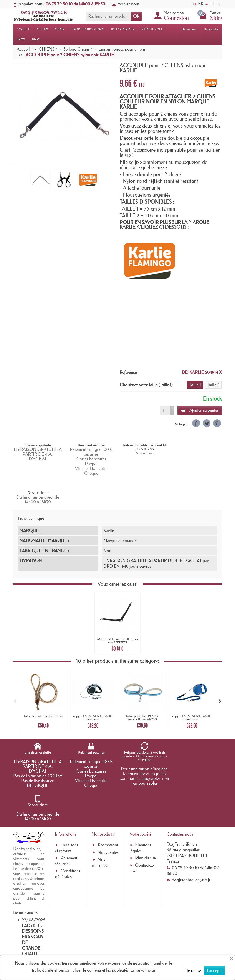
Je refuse (194, 971)
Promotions (189, 29)
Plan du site (145, 796)
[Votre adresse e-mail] (106, 944)
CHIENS (42, 29)
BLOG (36, 39)
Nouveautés (211, 29)
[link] (196, 423)
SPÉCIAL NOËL (152, 29)
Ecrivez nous (126, 4)
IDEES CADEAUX (123, 29)
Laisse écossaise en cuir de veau (43, 687)
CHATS (60, 29)
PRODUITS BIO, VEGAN (88, 29)
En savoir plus (143, 970)
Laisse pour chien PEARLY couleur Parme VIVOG (142, 689)
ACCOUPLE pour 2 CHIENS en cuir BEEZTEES (117, 612)
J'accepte (214, 970)
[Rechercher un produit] (108, 16)
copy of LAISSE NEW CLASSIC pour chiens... (93, 689)
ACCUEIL (23, 29)
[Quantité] (165, 410)
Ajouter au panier (199, 410)
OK (136, 16)
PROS (21, 39)
